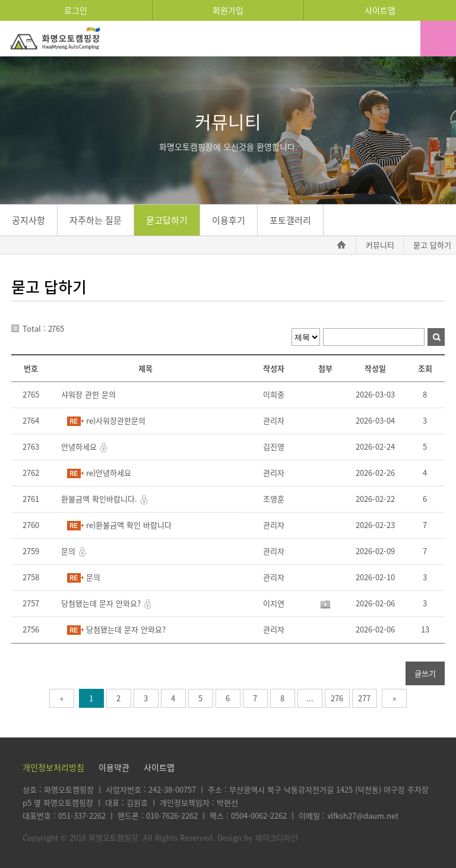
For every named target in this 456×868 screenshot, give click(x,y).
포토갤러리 (290, 220)
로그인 (76, 10)
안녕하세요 (80, 446)
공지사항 (28, 220)
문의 (69, 551)
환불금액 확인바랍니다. (100, 499)
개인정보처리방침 (53, 767)
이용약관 (114, 767)
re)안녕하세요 (109, 473)
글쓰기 (425, 673)
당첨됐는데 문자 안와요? (102, 603)
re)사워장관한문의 (116, 420)
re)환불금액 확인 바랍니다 (129, 525)
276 (337, 698)
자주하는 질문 (96, 220)
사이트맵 (380, 10)
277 (364, 698)
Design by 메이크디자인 (258, 837)
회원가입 (228, 10)
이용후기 (229, 220)
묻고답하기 (167, 220)
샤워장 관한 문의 (88, 394)
